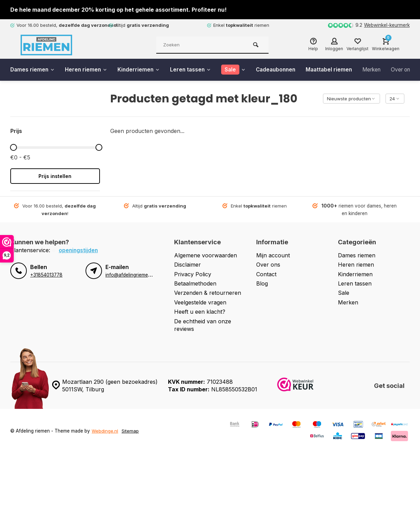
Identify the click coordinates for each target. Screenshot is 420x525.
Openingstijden (79, 250)
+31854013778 (46, 275)
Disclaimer (188, 265)
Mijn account (273, 255)
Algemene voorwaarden (206, 255)
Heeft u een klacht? (200, 312)
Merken (382, 70)
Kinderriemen (142, 70)
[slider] (13, 147)
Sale (344, 293)
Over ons (268, 265)
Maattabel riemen (338, 70)
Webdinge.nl (105, 431)
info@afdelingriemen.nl (130, 275)
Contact (266, 274)
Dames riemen (33, 70)
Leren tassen (195, 70)
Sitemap (130, 431)
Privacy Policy (193, 274)
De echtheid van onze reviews (203, 325)
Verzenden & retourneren (208, 293)
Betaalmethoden (195, 283)
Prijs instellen (55, 176)
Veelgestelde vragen (200, 302)
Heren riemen (88, 70)
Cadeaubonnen (283, 70)
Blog (262, 283)
